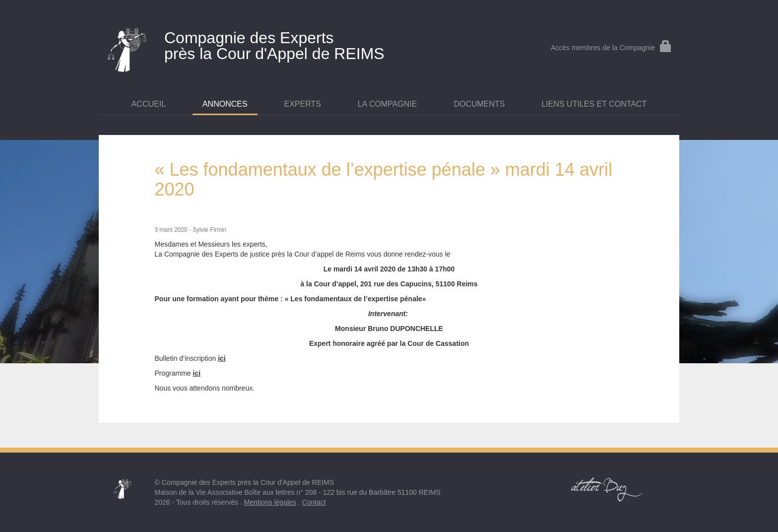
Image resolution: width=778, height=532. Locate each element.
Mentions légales (270, 502)
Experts (303, 104)
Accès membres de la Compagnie (611, 48)
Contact (314, 502)
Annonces (225, 104)
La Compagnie (388, 104)
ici (222, 358)
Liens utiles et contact (594, 104)
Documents (479, 104)
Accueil (149, 104)
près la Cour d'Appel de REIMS (292, 44)
